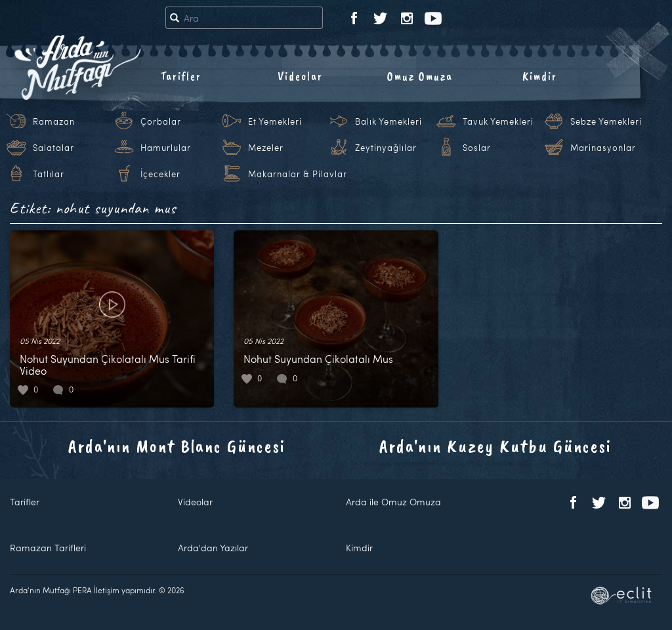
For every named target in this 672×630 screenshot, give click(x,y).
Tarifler (181, 76)
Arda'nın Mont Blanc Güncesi (177, 446)
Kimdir (540, 76)
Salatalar (53, 148)
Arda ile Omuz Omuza (393, 502)
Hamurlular (166, 148)
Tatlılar (49, 174)
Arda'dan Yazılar (213, 548)
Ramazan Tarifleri (48, 548)
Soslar (477, 148)
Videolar (300, 76)
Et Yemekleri (275, 121)
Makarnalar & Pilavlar (298, 174)
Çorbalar (161, 121)
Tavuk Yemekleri (498, 121)
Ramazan (54, 121)
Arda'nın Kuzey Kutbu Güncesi (495, 446)
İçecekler (160, 174)
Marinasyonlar (603, 148)
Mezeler (266, 148)
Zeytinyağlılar (386, 148)
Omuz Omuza (420, 76)
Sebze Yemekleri (606, 121)
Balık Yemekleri (388, 121)
